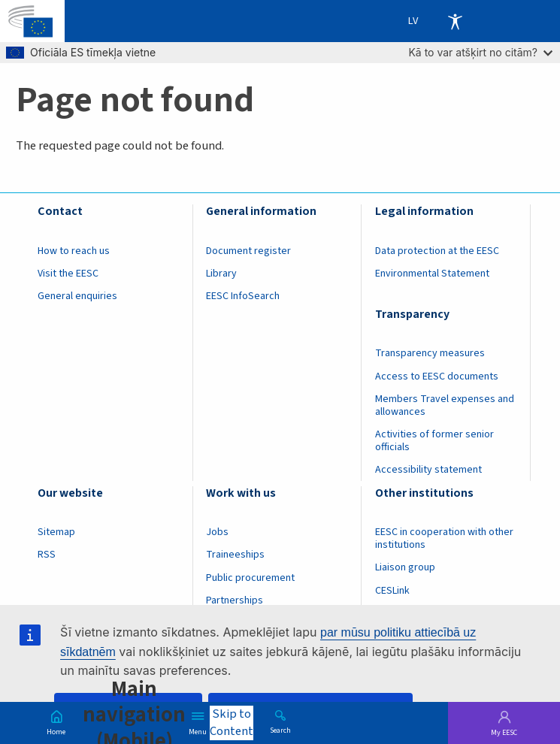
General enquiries (77, 296)
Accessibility (455, 21)
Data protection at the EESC (437, 251)
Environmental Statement (432, 274)
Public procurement (250, 578)
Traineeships (235, 555)
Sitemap (56, 532)
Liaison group (405, 567)
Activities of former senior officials (434, 441)
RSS (47, 555)
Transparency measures (430, 353)
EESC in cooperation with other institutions (444, 538)
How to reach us (74, 251)
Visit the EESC (68, 274)
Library (221, 274)
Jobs (217, 532)
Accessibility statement (428, 470)
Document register (248, 251)
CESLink (392, 591)
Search (280, 730)
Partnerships (235, 600)
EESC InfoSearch (243, 296)
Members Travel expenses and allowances (445, 405)
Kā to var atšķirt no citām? (480, 52)
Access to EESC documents (437, 377)
